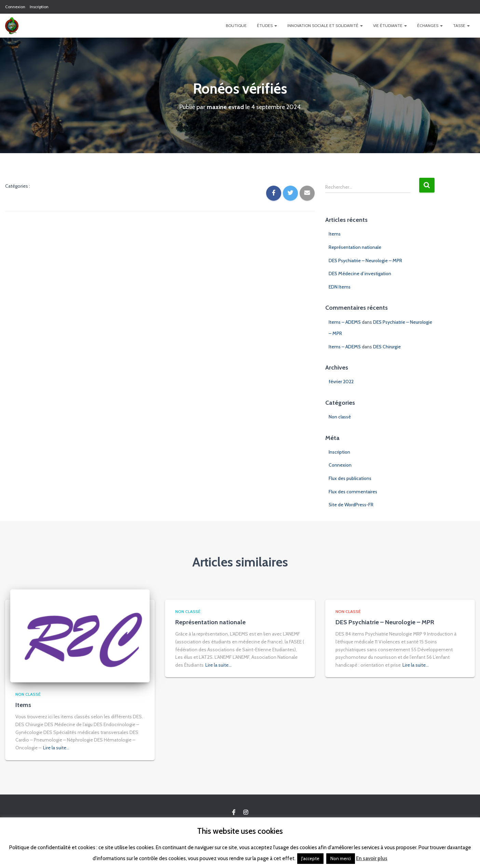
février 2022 (341, 382)
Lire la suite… (56, 748)
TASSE (461, 25)
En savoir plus (372, 858)
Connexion (15, 7)
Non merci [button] (341, 858)
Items (335, 234)
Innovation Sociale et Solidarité (325, 25)
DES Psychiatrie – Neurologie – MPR (365, 261)
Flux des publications (350, 478)
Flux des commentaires (353, 492)
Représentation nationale (355, 247)
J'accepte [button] (310, 858)
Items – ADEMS (345, 322)
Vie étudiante (390, 25)
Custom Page (234, 813)
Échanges (430, 25)
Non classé (340, 417)
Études (267, 25)
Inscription (39, 7)
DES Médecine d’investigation (360, 273)
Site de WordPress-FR (351, 505)
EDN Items (340, 287)
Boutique (236, 25)
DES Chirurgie (387, 347)
